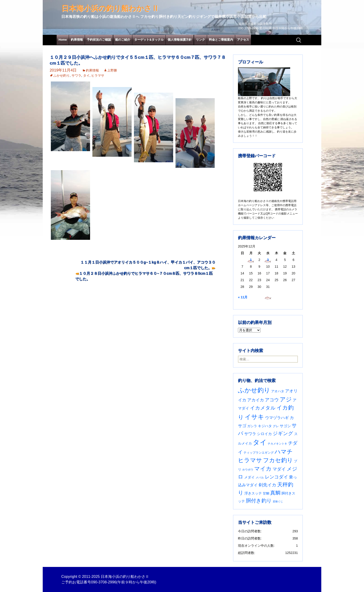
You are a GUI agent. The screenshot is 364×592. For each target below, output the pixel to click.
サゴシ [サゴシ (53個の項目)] (285, 426)
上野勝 (112, 70)
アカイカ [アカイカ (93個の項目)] (256, 400)
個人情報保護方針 (180, 40)
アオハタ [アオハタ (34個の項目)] (278, 391)
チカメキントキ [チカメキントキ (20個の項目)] (277, 444)
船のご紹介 (123, 40)
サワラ (76, 75)
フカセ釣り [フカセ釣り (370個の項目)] (278, 460)
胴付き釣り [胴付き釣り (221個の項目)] (259, 501)
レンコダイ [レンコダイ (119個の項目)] (276, 477)
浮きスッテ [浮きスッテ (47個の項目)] (253, 493)
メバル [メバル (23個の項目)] (260, 478)
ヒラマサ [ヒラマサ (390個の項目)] (250, 460)
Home (63, 40)
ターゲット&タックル (149, 40)
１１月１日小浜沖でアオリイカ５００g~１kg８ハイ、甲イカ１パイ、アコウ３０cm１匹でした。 (148, 265)
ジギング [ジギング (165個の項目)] (283, 433)
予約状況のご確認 (99, 40)
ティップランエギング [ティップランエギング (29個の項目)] (259, 453)
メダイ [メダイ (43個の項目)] (249, 477)
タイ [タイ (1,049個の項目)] (260, 442)
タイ (86, 75)
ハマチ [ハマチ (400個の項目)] (284, 452)
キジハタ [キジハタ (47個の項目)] (265, 426)
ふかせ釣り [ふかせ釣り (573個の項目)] (254, 390)
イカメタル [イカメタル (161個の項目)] (263, 408)
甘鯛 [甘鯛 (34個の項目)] (266, 493)
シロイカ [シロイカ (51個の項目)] (264, 434)
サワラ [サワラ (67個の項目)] (250, 434)
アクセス (243, 40)
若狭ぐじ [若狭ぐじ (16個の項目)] (278, 501)
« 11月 (243, 297)
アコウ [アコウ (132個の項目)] (272, 400)
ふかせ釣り (62, 75)
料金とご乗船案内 (221, 40)
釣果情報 (77, 40)
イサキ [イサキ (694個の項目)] (254, 417)
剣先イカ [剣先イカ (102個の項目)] (267, 485)
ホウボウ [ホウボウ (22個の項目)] (248, 470)
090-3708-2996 (104, 582)
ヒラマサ (98, 75)
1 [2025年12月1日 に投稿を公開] (251, 260)
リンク (200, 40)
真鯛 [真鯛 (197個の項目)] (275, 493)
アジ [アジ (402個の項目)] (286, 399)
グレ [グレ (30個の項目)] (276, 426)
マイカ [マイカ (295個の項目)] (263, 469)
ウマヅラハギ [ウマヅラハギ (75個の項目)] (277, 418)
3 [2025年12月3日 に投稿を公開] (268, 260)
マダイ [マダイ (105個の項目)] (279, 469)
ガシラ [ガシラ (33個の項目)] (252, 426)
